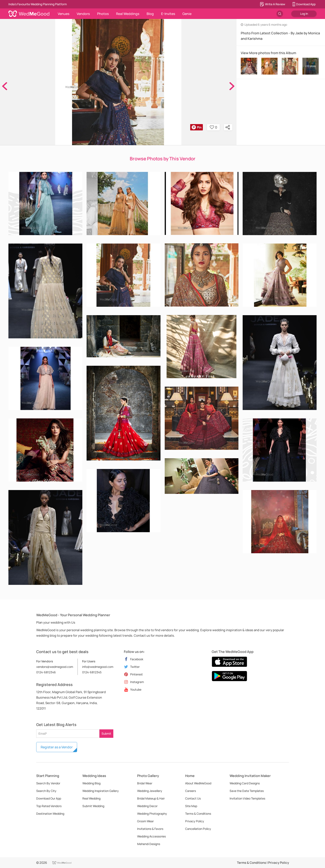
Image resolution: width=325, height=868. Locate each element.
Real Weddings (128, 14)
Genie (187, 14)
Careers (191, 791)
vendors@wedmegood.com (55, 667)
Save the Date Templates (247, 791)
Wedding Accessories (151, 836)
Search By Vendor (48, 783)
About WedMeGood (198, 783)
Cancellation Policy (198, 829)
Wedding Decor (147, 806)
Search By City (46, 791)
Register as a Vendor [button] (57, 747)
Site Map (191, 806)
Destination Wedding (50, 814)
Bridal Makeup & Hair (151, 798)
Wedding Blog (91, 783)
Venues (64, 14)
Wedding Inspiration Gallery (101, 791)
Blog (150, 14)
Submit (106, 733)
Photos (103, 14)
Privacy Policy (195, 821)
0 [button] (213, 127)
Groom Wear (145, 821)
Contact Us (193, 798)
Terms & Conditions (198, 814)
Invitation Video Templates (247, 798)
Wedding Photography (152, 814)
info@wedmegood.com (98, 667)
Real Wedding (91, 798)
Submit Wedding (93, 806)
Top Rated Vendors (49, 806)
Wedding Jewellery (150, 791)
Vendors (83, 14)
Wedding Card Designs (245, 783)
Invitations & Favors (150, 829)
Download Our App (49, 798)
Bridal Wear (145, 783)
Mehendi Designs (149, 844)
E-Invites (168, 14)
